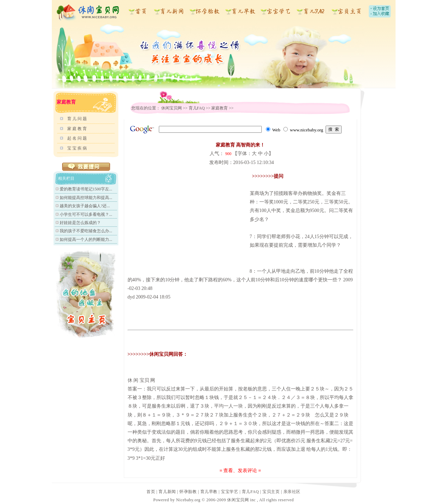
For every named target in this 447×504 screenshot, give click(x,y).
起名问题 (78, 138)
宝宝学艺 (230, 492)
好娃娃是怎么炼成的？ (80, 223)
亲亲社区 (292, 492)
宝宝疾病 (78, 148)
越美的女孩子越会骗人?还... (85, 206)
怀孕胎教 (188, 492)
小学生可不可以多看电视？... (86, 214)
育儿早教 (209, 492)
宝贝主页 (271, 492)
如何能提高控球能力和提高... (86, 198)
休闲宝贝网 (172, 108)
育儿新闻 (167, 492)
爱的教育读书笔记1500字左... (86, 189)
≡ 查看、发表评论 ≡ (240, 471)
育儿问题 (78, 119)
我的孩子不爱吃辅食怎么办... (86, 231)
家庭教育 (78, 129)
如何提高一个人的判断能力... (86, 239)
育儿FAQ (197, 108)
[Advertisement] (185, 220)
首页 (151, 492)
